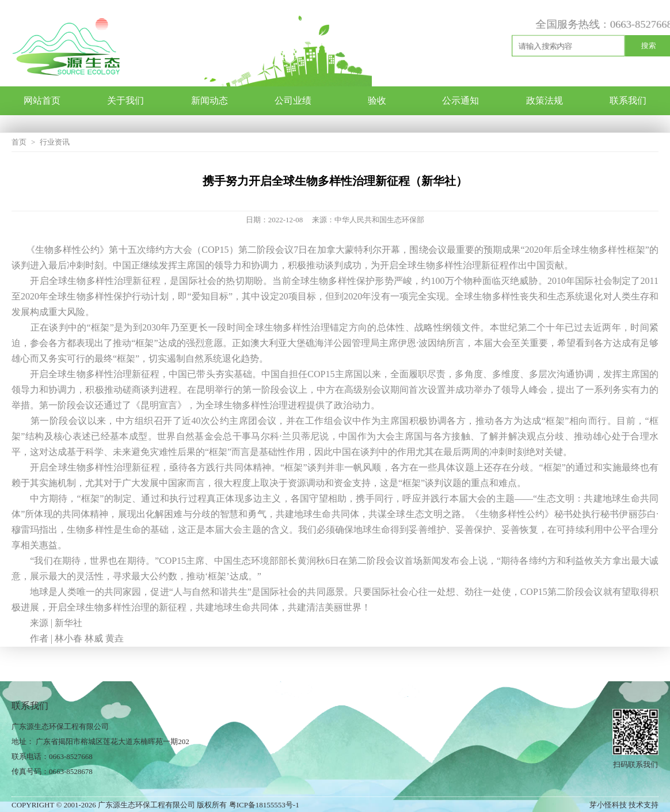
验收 (377, 100)
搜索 (647, 46)
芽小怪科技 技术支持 (624, 805)
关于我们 (125, 100)
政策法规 (545, 100)
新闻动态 (210, 100)
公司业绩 (293, 100)
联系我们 (628, 100)
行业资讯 (55, 142)
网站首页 (42, 100)
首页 (19, 142)
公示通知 (460, 100)
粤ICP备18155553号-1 (264, 805)
